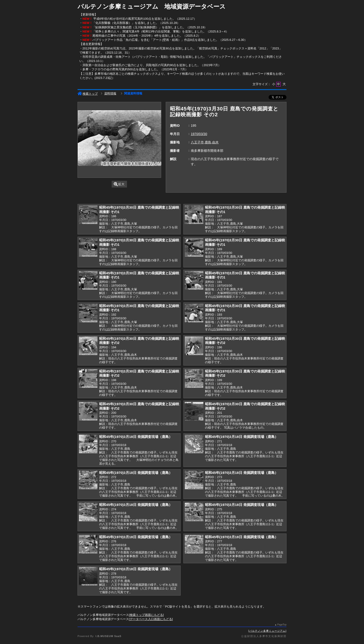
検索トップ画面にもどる (146, 615)
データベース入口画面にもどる (151, 619)
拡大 (119, 184)
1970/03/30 (199, 134)
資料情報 (110, 93)
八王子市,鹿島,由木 (205, 142)
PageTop (282, 625)
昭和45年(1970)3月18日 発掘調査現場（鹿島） (136, 437)
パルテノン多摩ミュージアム (267, 631)
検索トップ (88, 94)
